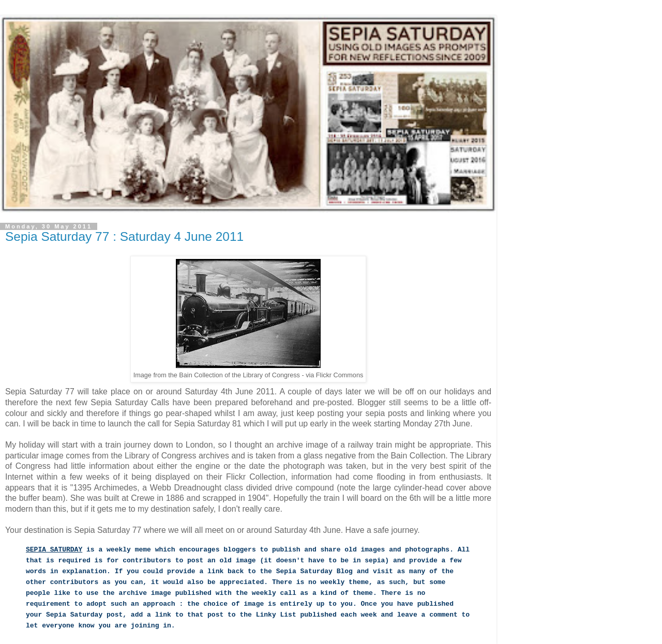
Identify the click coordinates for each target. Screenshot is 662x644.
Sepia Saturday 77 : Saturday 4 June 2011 (124, 236)
